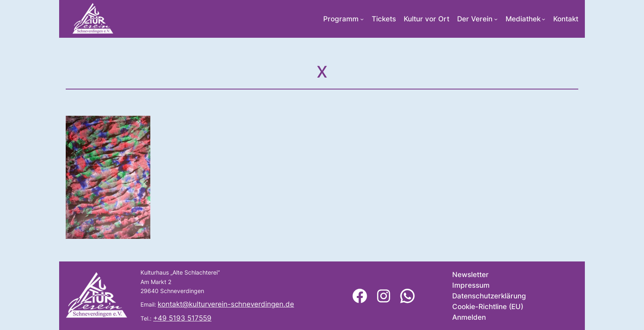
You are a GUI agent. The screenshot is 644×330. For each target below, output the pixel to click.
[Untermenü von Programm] (362, 19)
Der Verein (475, 19)
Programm (341, 19)
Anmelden (469, 317)
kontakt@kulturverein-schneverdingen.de (226, 304)
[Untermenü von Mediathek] (544, 19)
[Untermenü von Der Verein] (496, 19)
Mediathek (523, 19)
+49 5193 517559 (182, 318)
